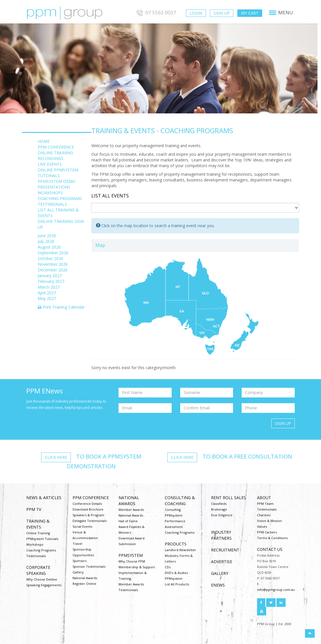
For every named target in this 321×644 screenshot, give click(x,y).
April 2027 (47, 293)
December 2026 (53, 270)
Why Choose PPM (132, 561)
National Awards (85, 578)
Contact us (270, 549)
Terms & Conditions (272, 538)
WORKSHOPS (50, 193)
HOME (44, 141)
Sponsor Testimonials (89, 566)
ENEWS (218, 585)
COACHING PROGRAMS (60, 198)
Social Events (82, 526)
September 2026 (53, 253)
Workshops (35, 544)
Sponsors (80, 561)
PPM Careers (267, 532)
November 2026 (53, 264)
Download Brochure (88, 509)
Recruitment (225, 550)
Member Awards (131, 510)
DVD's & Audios (176, 573)
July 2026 (46, 241)
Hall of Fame (128, 521)
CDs (168, 567)
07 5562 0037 (156, 12)
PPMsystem (131, 555)
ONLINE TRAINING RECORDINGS (55, 156)
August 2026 (49, 247)
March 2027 (49, 287)
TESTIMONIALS (52, 204)
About (264, 498)
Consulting (173, 510)
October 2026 (50, 258)
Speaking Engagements (44, 585)
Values (262, 526)
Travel (77, 544)
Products (176, 544)
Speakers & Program (88, 515)
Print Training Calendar (61, 307)
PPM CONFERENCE (56, 147)
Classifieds (219, 504)
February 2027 (51, 281)
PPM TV (34, 509)
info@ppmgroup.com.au (276, 590)
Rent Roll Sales (228, 498)
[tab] (195, 246)
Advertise (222, 562)
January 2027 (50, 276)
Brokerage (219, 509)
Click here (56, 457)
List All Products (177, 584)
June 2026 (47, 236)
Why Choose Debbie (42, 579)
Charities (264, 515)
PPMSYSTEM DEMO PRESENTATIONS (57, 184)
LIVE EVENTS (50, 164)
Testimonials (36, 556)
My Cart (250, 13)
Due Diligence (222, 515)
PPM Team (265, 504)
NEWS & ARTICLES (44, 498)
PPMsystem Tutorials (42, 539)
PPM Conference (91, 498)
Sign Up (222, 13)
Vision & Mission (269, 521)
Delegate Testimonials (90, 521)
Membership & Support (137, 567)
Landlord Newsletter (180, 550)
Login (196, 13)
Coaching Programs (41, 550)
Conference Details (87, 504)
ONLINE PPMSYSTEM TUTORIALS (58, 173)
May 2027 (47, 298)
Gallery (78, 572)
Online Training (38, 533)
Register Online (84, 584)
